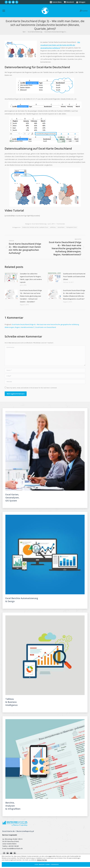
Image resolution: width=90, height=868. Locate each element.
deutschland (61, 227)
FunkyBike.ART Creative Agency (50, 866)
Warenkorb (69, 2)
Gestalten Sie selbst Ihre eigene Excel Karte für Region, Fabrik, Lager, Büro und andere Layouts (31, 278)
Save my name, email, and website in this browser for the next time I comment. (32, 388)
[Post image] (11, 278)
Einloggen (81, 2)
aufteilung (53, 227)
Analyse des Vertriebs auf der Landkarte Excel (35, 227)
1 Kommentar (61, 224)
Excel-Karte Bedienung (39, 224)
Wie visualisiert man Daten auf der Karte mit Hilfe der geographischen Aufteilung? (60, 45)
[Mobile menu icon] (4, 11)
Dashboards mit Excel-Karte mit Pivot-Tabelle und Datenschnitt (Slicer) (74, 276)
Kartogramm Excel (72, 227)
